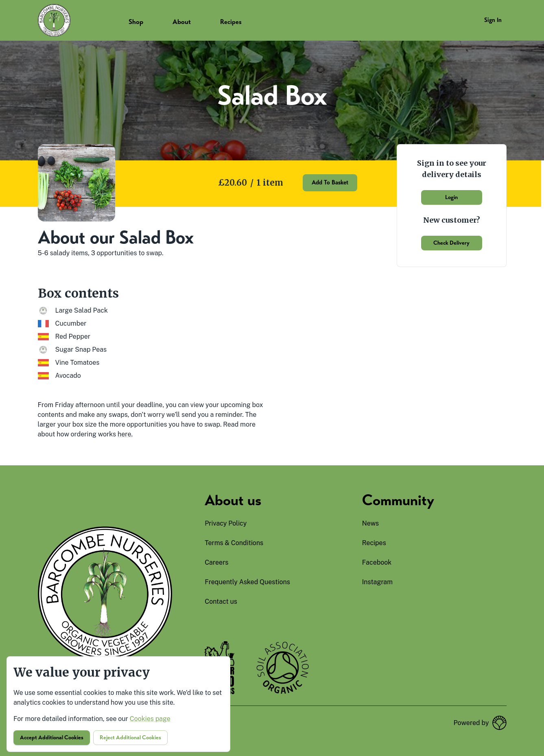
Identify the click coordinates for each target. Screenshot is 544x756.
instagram (377, 582)
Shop (136, 22)
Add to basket (330, 182)
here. (125, 434)
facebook (377, 562)
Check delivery (451, 243)
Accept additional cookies (52, 737)
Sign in (493, 20)
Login (451, 197)
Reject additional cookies (130, 737)
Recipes (231, 22)
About (182, 22)
